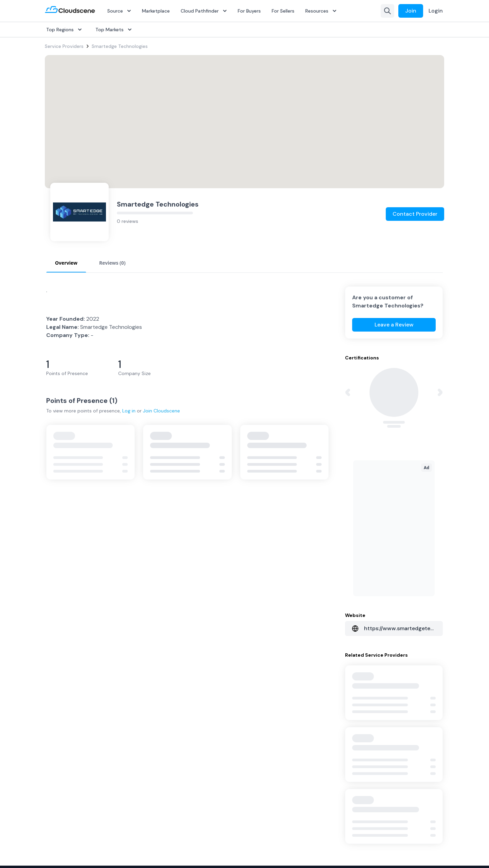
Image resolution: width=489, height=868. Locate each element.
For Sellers (283, 11)
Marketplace (156, 11)
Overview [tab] (66, 263)
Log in (129, 411)
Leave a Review (394, 325)
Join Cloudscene (161, 411)
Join (411, 11)
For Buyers (249, 11)
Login (436, 11)
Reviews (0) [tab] (112, 263)
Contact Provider (415, 214)
